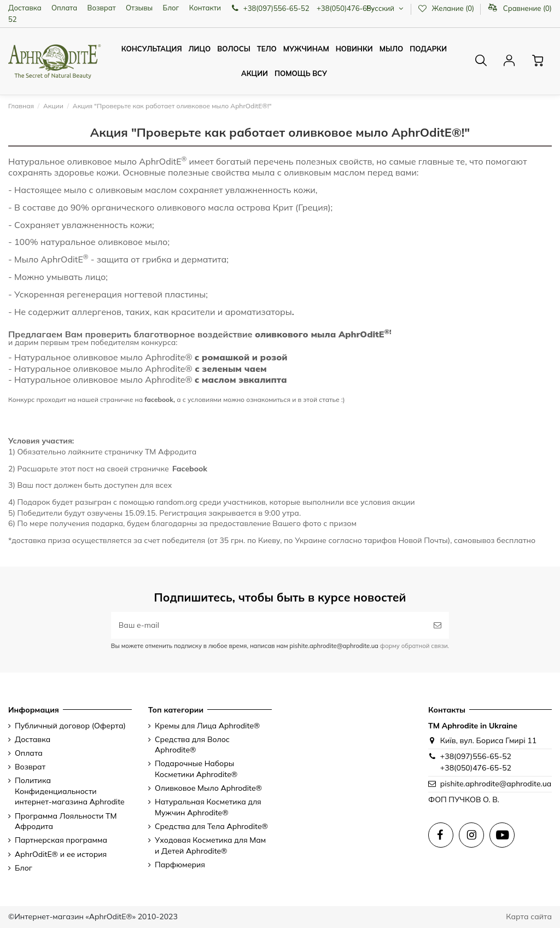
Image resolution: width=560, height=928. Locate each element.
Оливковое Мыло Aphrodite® (208, 788)
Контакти (205, 8)
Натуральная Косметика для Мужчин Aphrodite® (208, 807)
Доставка (25, 8)
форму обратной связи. (414, 646)
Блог (171, 8)
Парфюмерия (180, 865)
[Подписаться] (437, 625)
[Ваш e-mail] (269, 625)
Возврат (102, 8)
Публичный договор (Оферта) (70, 726)
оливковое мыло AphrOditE (127, 161)
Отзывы (139, 8)
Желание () (447, 8)
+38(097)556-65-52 (476, 756)
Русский (386, 8)
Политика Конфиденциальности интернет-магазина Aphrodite (70, 791)
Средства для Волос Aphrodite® (192, 745)
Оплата (64, 8)
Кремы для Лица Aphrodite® (207, 726)
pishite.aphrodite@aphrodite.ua (496, 784)
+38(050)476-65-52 (476, 768)
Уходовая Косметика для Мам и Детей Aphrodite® (210, 845)
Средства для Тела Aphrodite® (211, 826)
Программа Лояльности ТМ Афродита (66, 821)
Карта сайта (529, 917)
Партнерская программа (61, 840)
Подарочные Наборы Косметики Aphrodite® (196, 769)
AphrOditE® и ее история (61, 854)
